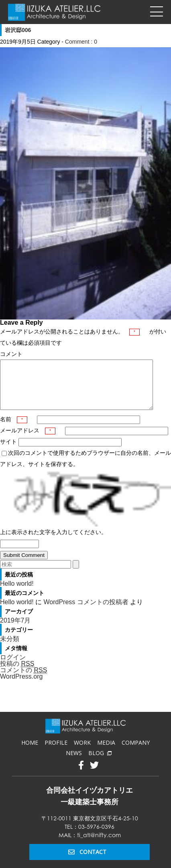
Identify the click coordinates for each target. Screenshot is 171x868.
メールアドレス (28, 440)
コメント (11, 354)
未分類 (10, 648)
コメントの (23, 680)
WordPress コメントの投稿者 (86, 612)
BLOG (100, 763)
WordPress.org (21, 686)
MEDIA (106, 752)
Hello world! (17, 593)
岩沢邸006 (18, 30)
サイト (8, 451)
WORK (82, 752)
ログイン (13, 667)
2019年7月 (15, 630)
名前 (14, 429)
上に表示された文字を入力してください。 (53, 542)
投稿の (17, 673)
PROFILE (56, 752)
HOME (30, 752)
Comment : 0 (81, 42)
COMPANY (136, 752)
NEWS (74, 763)
